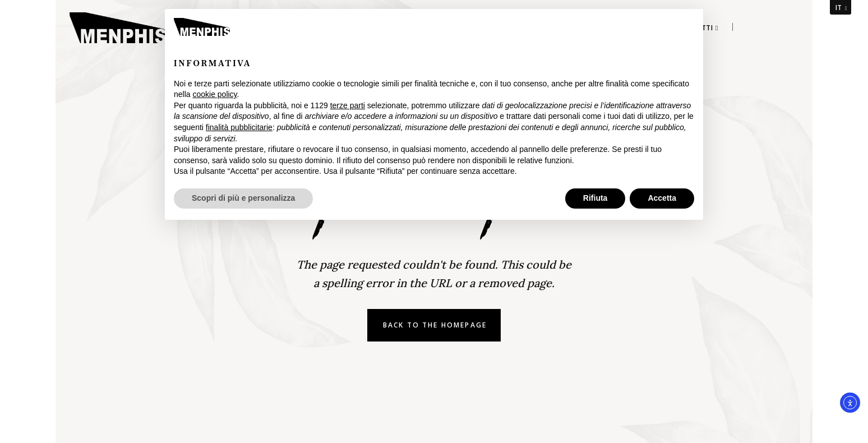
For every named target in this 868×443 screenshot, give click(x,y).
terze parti (348, 105)
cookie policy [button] (214, 94)
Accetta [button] (662, 198)
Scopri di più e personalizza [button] (243, 198)
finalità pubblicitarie (239, 127)
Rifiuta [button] (595, 198)
